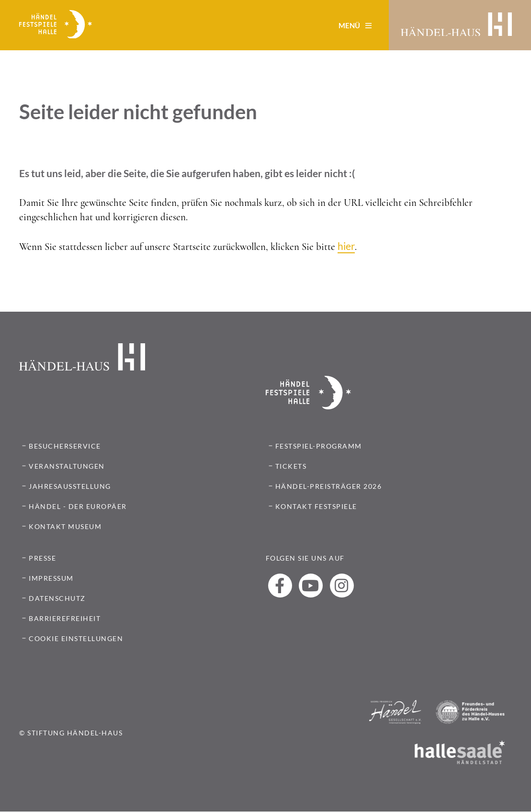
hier (346, 246)
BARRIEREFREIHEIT (65, 618)
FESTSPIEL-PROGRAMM (319, 446)
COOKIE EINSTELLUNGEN (76, 638)
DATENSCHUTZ (57, 598)
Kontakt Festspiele (316, 506)
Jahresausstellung (70, 486)
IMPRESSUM (51, 578)
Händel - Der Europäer (78, 506)
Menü (355, 25)
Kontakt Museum (65, 526)
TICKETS (291, 466)
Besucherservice (65, 446)
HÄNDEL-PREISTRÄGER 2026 (329, 486)
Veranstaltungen (67, 466)
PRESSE (42, 558)
